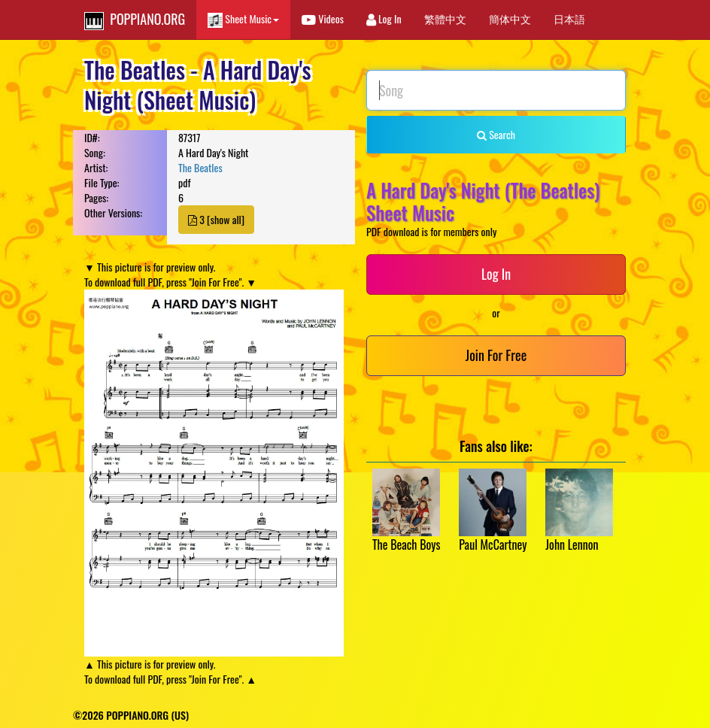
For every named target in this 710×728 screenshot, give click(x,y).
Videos (323, 18)
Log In (384, 18)
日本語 (569, 18)
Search (496, 134)
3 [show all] (216, 219)
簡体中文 (510, 18)
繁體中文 (445, 18)
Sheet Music (243, 19)
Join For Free (496, 355)
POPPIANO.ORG (135, 20)
